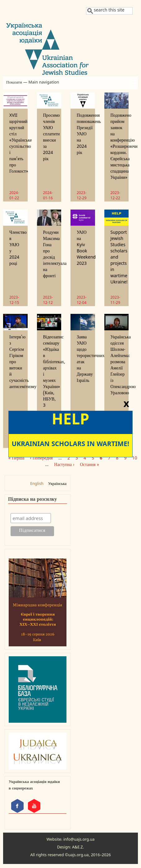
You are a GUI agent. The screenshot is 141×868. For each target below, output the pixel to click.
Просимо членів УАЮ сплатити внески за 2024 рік (52, 138)
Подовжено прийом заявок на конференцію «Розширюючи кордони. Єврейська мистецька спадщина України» (124, 147)
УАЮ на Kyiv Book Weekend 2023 (86, 249)
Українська (57, 484)
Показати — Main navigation (33, 83)
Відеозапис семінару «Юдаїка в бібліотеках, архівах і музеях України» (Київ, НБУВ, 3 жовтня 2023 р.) (54, 381)
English (37, 484)
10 (134, 459)
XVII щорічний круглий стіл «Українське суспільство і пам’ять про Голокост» (20, 144)
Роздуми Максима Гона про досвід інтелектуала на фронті (55, 255)
